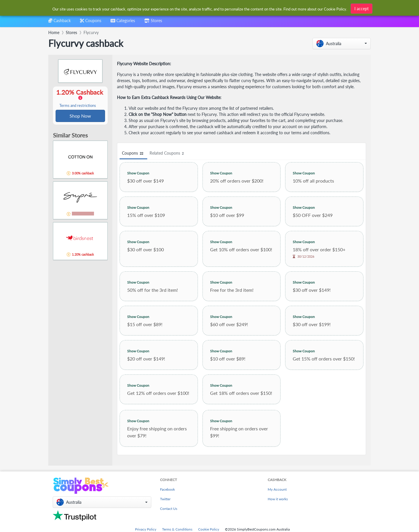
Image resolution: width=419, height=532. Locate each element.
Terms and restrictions (78, 106)
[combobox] (123, 23)
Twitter (165, 499)
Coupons (133, 153)
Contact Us (169, 509)
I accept (362, 8)
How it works (278, 499)
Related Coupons (167, 153)
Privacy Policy (146, 529)
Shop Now (80, 116)
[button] (342, 44)
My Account (277, 489)
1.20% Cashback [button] (80, 98)
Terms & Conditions (177, 529)
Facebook (167, 489)
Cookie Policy (209, 529)
